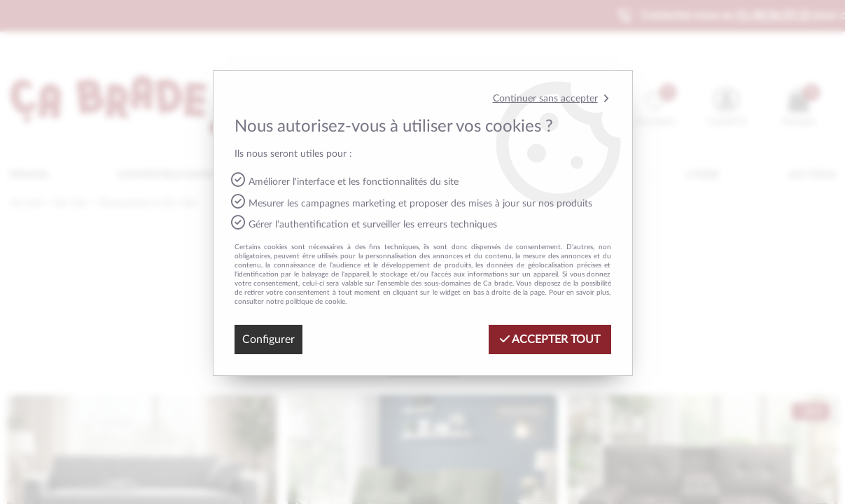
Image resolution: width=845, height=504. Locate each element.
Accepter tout (550, 339)
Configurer (268, 339)
